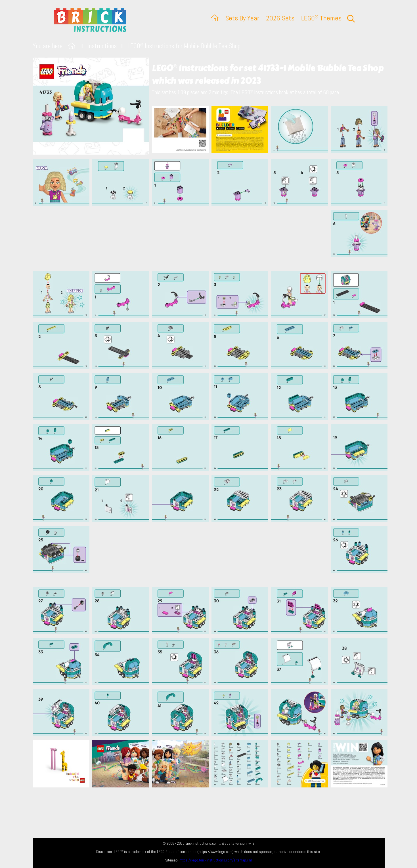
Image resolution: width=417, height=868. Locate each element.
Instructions (102, 46)
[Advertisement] (211, 238)
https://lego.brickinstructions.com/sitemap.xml (216, 860)
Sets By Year (242, 18)
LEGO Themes (321, 18)
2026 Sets (280, 18)
